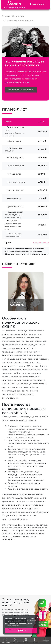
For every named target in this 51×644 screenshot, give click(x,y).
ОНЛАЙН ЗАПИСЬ (42, 624)
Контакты (16, 640)
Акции (36, 640)
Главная (26, 640)
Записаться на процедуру (21, 90)
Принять (21, 630)
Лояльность (5, 640)
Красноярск (38, 4)
